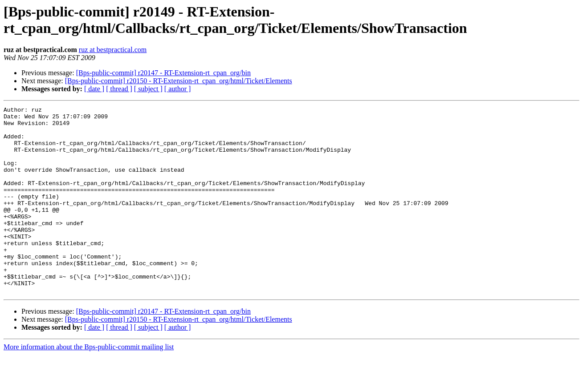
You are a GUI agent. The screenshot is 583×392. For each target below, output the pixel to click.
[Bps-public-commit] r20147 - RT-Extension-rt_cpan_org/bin (163, 73)
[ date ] (94, 89)
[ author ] (178, 89)
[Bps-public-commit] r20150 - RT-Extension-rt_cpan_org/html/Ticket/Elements (179, 81)
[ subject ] (148, 89)
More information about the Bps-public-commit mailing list (89, 384)
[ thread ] (119, 89)
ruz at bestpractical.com (113, 50)
